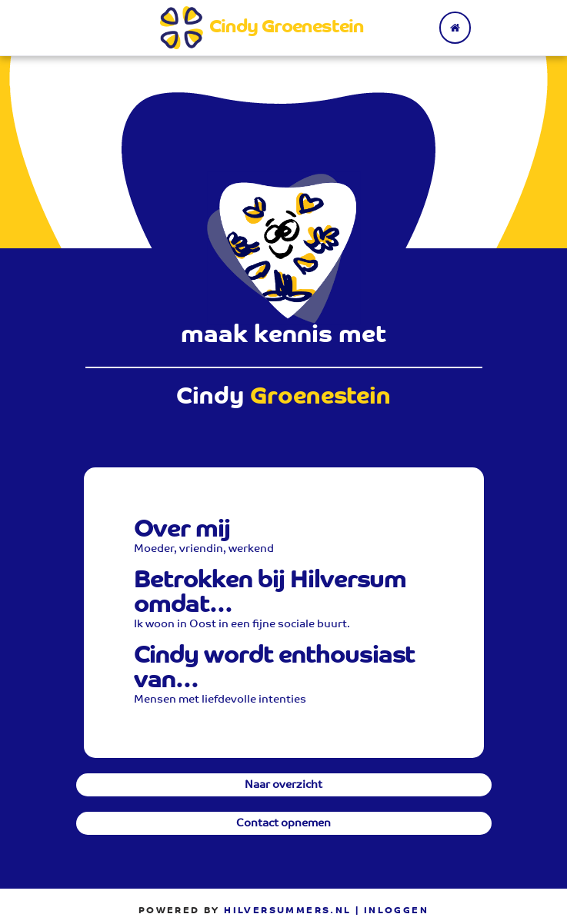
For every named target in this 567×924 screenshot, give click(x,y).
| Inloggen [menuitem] (392, 911)
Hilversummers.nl (287, 911)
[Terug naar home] (455, 28)
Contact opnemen (283, 824)
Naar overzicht (283, 786)
